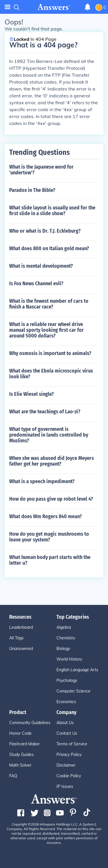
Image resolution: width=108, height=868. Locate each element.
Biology (63, 649)
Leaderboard (21, 627)
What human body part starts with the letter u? (50, 560)
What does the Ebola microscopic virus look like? (51, 374)
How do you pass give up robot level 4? (51, 499)
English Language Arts (77, 670)
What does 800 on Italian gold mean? (49, 248)
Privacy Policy (69, 755)
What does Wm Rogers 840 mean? (46, 516)
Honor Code (20, 733)
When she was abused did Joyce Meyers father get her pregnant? (52, 461)
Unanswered (21, 649)
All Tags (16, 638)
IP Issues (65, 786)
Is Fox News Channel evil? (36, 283)
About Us (65, 723)
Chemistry (66, 638)
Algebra (64, 627)
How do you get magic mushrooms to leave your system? (49, 537)
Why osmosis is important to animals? (50, 353)
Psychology (67, 680)
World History (69, 659)
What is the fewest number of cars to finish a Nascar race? (49, 304)
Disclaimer (66, 765)
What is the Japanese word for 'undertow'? (41, 170)
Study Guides (21, 755)
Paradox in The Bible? (32, 190)
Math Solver (20, 765)
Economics (66, 702)
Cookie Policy (69, 776)
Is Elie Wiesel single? (32, 394)
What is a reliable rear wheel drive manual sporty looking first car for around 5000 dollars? (47, 330)
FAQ (13, 776)
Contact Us (67, 733)
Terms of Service (72, 744)
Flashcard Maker (24, 744)
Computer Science (73, 691)
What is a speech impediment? (42, 481)
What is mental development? (41, 266)
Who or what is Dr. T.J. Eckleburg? (45, 231)
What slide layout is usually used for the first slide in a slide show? (52, 211)
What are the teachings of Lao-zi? (45, 412)
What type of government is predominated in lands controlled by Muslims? (49, 435)
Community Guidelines (30, 723)
